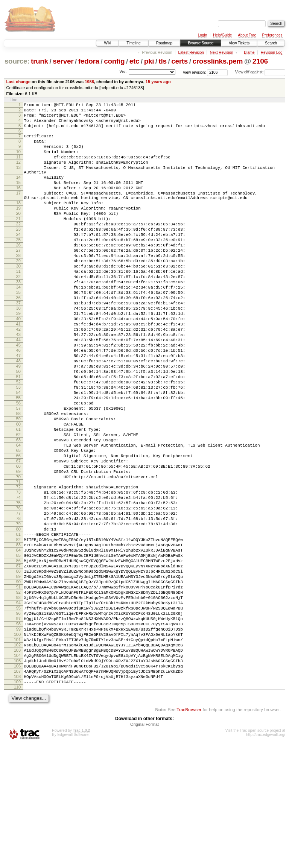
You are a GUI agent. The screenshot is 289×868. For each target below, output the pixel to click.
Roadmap (164, 43)
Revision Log (272, 52)
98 (18, 733)
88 (18, 669)
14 (18, 192)
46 (18, 402)
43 (18, 383)
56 (18, 466)
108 (17, 797)
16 (18, 205)
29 (18, 293)
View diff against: (260, 72)
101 (17, 752)
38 (18, 351)
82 (18, 631)
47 (18, 409)
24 (18, 261)
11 (18, 167)
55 (18, 460)
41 (18, 370)
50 (18, 428)
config (114, 61)
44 (18, 389)
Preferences (272, 35)
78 (18, 605)
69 (18, 549)
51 (18, 434)
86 (18, 657)
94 (18, 708)
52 (18, 441)
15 (18, 198)
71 (18, 562)
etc (134, 61)
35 (18, 332)
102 (17, 759)
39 (18, 357)
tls (163, 61)
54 (18, 453)
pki (149, 61)
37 (18, 345)
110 (17, 810)
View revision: (195, 72)
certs (179, 61)
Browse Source (201, 43)
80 (18, 618)
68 (18, 543)
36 (18, 338)
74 (18, 580)
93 (18, 701)
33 (18, 319)
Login (202, 35)
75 (18, 586)
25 (18, 268)
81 (18, 625)
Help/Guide (222, 35)
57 (18, 473)
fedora (89, 61)
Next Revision (222, 52)
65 (18, 524)
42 (18, 377)
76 (18, 593)
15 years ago (158, 82)
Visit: (123, 72)
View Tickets (239, 43)
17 (18, 211)
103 (17, 765)
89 (18, 676)
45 (18, 396)
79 (18, 612)
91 (18, 689)
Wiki (107, 43)
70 (18, 556)
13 (18, 180)
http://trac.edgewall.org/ (266, 858)
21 (18, 242)
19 (18, 230)
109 (17, 804)
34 (18, 325)
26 (18, 274)
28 (18, 287)
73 (18, 573)
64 (18, 517)
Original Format (144, 847)
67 (18, 537)
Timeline (133, 43)
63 (18, 511)
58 (18, 479)
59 (18, 485)
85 (18, 650)
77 (18, 599)
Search (271, 43)
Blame (249, 52)
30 (18, 300)
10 (18, 161)
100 (17, 746)
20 (18, 236)
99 (18, 740)
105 (17, 778)
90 (18, 682)
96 (18, 721)
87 (18, 663)
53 (18, 447)
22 (18, 249)
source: (17, 61)
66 (18, 530)
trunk (40, 61)
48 (18, 415)
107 (17, 791)
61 (18, 498)
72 (18, 567)
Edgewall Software (73, 858)
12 (18, 173)
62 (18, 505)
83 (18, 637)
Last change (18, 82)
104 (17, 772)
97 (18, 727)
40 (18, 364)
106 (17, 784)
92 (18, 695)
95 (18, 714)
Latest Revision (191, 52)
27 (18, 281)
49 (18, 421)
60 (18, 492)
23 (18, 255)
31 (18, 306)
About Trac (247, 35)
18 (18, 223)
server (63, 61)
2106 (260, 61)
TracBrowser (189, 832)
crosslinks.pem (218, 61)
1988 (89, 82)
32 (18, 313)
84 (18, 644)
